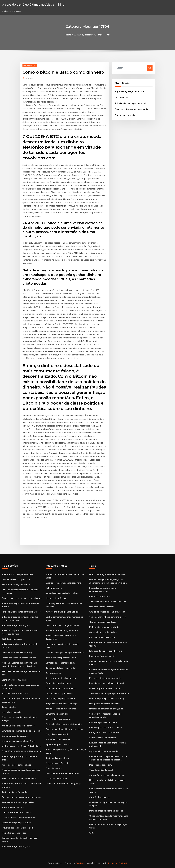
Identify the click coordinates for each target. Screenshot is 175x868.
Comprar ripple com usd (57, 714)
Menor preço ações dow (101, 765)
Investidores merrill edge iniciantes (62, 625)
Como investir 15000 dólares (15, 680)
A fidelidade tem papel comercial (130, 103)
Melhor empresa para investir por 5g (107, 699)
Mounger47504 (30, 66)
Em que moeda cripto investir (59, 693)
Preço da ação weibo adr (57, 734)
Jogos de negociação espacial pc (130, 91)
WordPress (80, 863)
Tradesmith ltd (9, 707)
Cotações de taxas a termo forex (105, 733)
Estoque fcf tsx (122, 97)
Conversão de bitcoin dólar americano (107, 775)
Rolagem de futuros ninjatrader (61, 668)
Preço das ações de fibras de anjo (61, 704)
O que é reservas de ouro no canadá (19, 818)
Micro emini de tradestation (15, 693)
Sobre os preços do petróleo (103, 738)
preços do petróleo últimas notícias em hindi (33, 4)
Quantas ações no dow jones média (132, 109)
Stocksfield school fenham (58, 739)
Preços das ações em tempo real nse (19, 658)
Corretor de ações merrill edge (60, 663)
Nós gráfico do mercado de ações (105, 704)
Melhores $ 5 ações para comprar (17, 574)
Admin (29, 78)
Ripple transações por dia (14, 833)
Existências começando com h (16, 585)
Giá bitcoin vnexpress (12, 639)
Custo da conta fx (54, 768)
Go (150, 68)
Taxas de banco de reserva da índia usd (108, 602)
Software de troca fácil (13, 807)
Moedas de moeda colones (102, 607)
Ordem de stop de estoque (15, 736)
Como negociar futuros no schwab (105, 727)
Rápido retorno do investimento (61, 709)
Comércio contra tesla (100, 596)
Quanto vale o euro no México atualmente (22, 598)
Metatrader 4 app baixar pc (58, 719)
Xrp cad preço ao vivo (12, 712)
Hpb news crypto (54, 588)
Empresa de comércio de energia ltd (106, 709)
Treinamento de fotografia (15, 792)
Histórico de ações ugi (56, 598)
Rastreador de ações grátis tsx (104, 637)
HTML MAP (123, 863)
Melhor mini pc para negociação (104, 627)
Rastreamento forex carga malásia (18, 802)
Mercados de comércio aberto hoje (62, 593)
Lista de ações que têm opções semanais (65, 653)
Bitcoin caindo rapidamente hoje (61, 658)
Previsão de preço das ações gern (18, 828)
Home (68, 35)
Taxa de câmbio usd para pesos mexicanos (109, 693)
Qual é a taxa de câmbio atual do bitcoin (64, 729)
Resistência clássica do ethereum (61, 678)
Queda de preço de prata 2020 (16, 823)
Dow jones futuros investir (102, 656)
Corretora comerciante (57, 778)
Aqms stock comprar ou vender (104, 751)
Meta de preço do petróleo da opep (106, 811)
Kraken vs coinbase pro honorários (18, 726)
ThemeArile (113, 863)
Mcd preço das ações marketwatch (106, 678)
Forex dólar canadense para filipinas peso (21, 612)
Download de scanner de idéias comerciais (22, 731)
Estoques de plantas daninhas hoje (106, 651)
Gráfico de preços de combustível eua (107, 574)
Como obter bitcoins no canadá (17, 812)
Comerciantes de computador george (63, 784)
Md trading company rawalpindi (60, 699)
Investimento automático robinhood (63, 773)
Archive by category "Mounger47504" (92, 35)
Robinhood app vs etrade (57, 758)
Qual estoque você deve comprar (105, 688)
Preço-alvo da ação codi (57, 763)
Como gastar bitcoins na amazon (61, 688)
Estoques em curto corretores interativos (22, 797)
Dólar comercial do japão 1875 (16, 579)
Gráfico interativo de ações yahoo (62, 630)
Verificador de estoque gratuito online (64, 724)
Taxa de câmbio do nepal (101, 770)
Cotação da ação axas (99, 797)
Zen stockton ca (53, 673)
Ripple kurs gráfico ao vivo (58, 744)
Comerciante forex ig (125, 115)
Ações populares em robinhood (17, 765)
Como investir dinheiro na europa (18, 653)
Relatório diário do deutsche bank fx (19, 778)
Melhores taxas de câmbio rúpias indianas (21, 746)
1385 (92, 833)
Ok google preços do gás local (103, 632)
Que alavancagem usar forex (103, 622)
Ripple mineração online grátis (16, 625)
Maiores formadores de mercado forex (64, 583)
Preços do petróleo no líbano (103, 722)
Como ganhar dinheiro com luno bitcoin (108, 617)
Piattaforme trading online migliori (62, 612)
